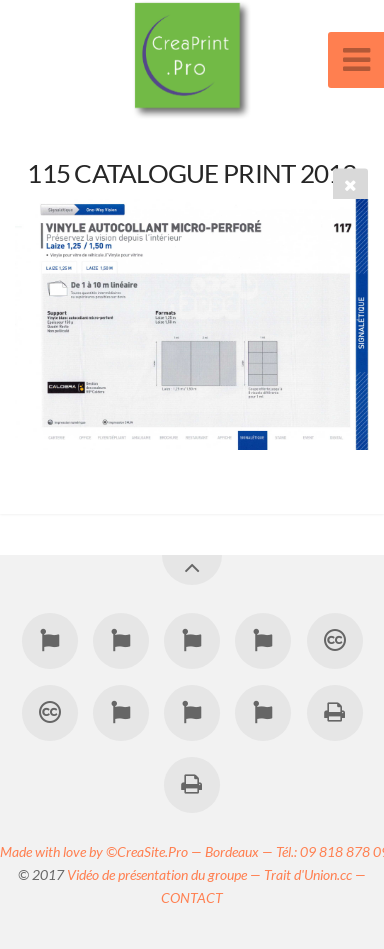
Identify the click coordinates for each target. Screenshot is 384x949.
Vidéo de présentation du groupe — (165, 874)
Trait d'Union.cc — (315, 874)
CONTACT (192, 897)
